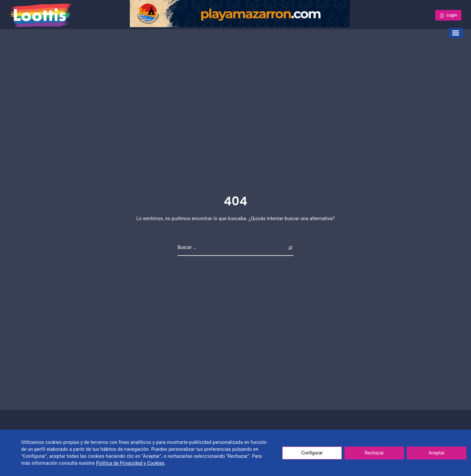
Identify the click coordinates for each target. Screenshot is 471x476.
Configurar (312, 453)
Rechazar (374, 453)
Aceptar (437, 453)
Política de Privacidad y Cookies (130, 463)
